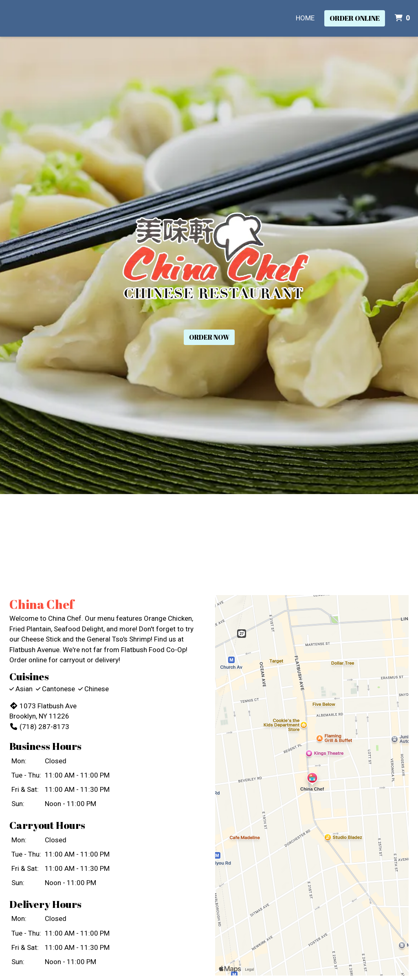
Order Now (209, 337)
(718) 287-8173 (39, 727)
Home (305, 18)
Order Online (355, 18)
